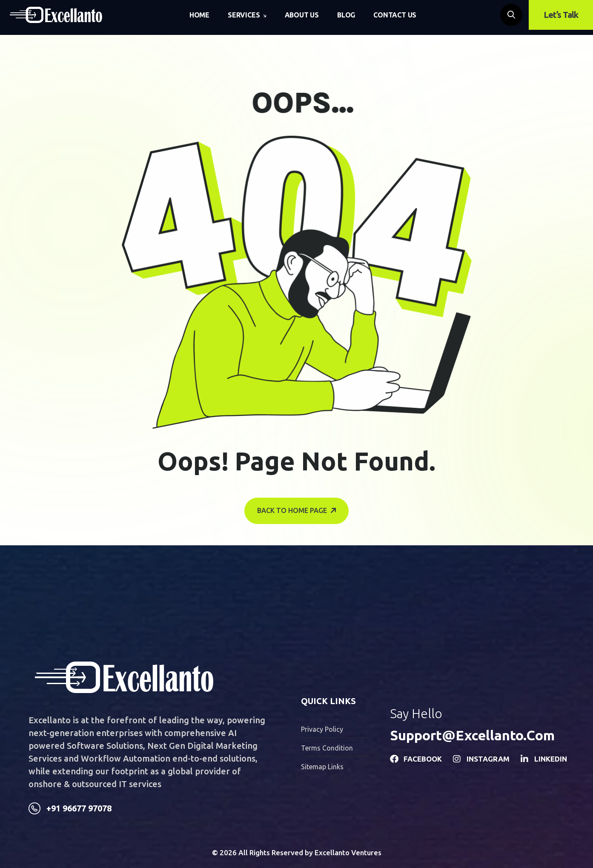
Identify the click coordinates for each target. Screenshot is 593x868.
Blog (346, 15)
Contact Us (395, 15)
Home (199, 15)
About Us (302, 15)
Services (244, 15)
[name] (56, 15)
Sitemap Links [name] (322, 767)
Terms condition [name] (327, 748)
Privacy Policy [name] (322, 729)
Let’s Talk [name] (561, 15)
